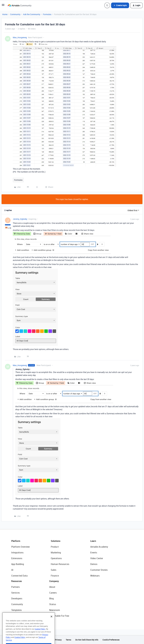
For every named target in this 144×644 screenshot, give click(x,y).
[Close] (51, 622)
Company (54, 581)
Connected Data (19, 576)
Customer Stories (99, 570)
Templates (16, 610)
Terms (68, 640)
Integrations (17, 553)
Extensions (17, 558)
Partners (15, 587)
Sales (54, 570)
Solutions (56, 541)
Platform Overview (20, 547)
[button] (3, 6)
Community (15, 14)
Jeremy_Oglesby (20, 219)
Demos (94, 564)
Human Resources (60, 564)
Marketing (56, 553)
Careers (53, 593)
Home (5, 14)
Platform (16, 541)
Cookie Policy (40, 635)
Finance (55, 576)
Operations (56, 558)
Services (15, 593)
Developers (17, 598)
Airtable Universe (20, 616)
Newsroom (55, 610)
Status (53, 604)
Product (55, 547)
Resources (17, 581)
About (52, 587)
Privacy (58, 640)
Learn (93, 541)
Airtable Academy (99, 547)
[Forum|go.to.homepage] (20, 5)
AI (12, 570)
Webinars (95, 576)
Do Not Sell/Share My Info (87, 640)
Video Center (97, 558)
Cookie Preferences (111, 640)
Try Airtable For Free (59, 616)
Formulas (47, 14)
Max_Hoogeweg (20, 37)
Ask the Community (32, 14)
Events (94, 553)
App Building (18, 564)
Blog (51, 598)
